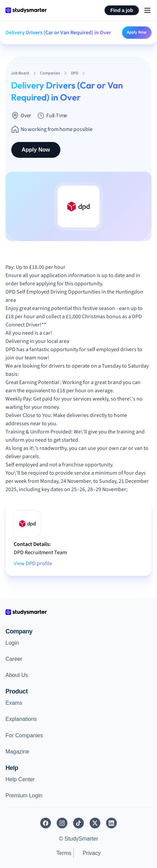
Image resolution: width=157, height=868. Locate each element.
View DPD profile (33, 563)
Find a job (122, 10)
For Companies (24, 735)
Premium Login (24, 795)
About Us (17, 675)
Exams (14, 703)
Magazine (17, 752)
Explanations (21, 719)
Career (14, 659)
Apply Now (137, 32)
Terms (64, 853)
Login (12, 643)
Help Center (20, 779)
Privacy (92, 853)
